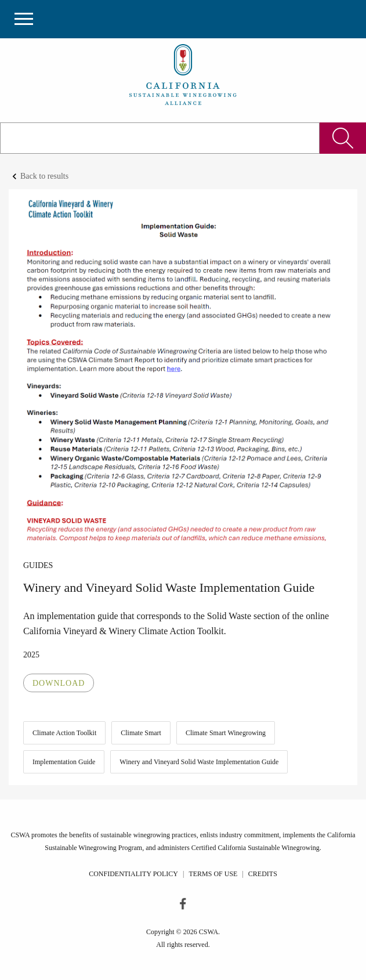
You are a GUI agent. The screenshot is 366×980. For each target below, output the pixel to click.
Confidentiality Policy (133, 874)
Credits (263, 874)
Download (59, 683)
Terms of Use (213, 874)
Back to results (44, 176)
